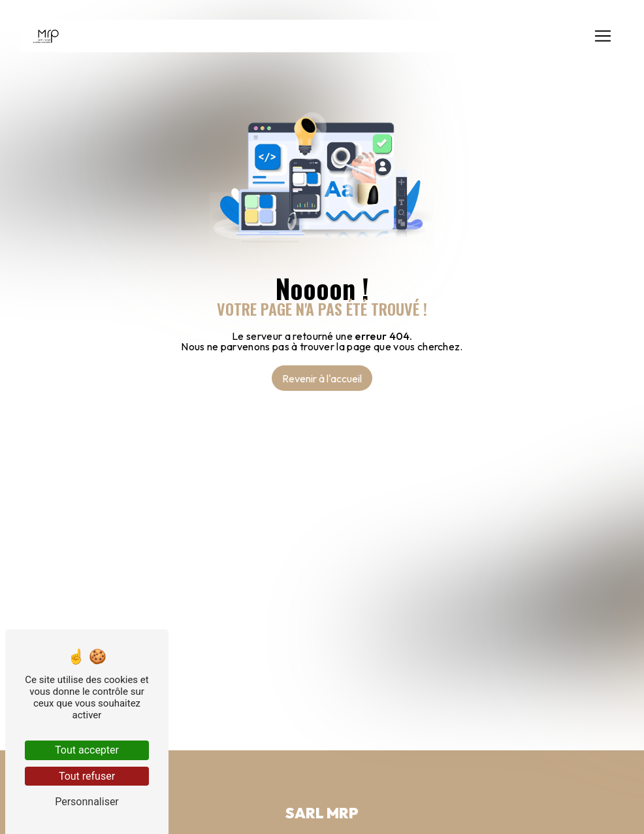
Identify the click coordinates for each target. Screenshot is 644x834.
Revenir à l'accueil (322, 378)
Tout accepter (87, 750)
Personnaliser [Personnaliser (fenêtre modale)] (87, 802)
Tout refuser (87, 776)
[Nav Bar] (603, 36)
